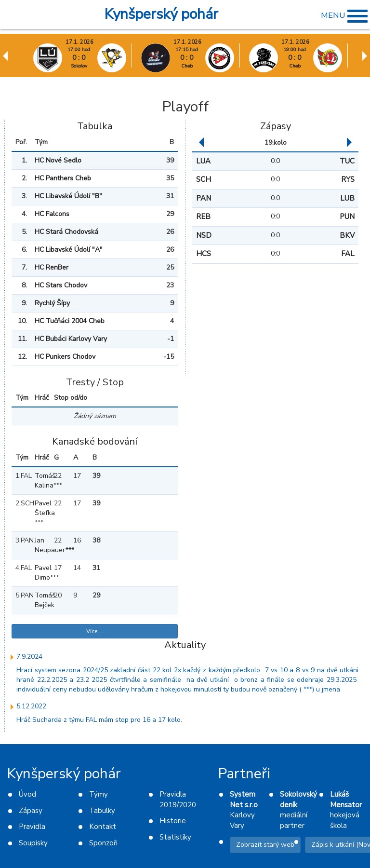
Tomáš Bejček (40, 600)
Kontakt (103, 827)
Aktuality (185, 645)
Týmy (99, 794)
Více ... (95, 631)
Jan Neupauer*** (40, 545)
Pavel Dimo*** (40, 573)
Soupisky (33, 843)
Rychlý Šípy (52, 303)
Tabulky (102, 811)
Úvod (27, 794)
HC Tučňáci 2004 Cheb (70, 321)
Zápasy (276, 126)
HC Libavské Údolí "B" (68, 196)
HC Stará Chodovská (66, 232)
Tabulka (95, 126)
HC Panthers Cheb (63, 178)
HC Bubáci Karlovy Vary (71, 339)
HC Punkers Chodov (65, 357)
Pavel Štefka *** (40, 513)
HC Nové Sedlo (58, 160)
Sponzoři (103, 843)
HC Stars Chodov (61, 285)
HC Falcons (52, 214)
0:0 (275, 161)
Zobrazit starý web (265, 845)
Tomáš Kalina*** (40, 481)
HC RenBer (52, 267)
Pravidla (32, 827)
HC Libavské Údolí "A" (69, 250)
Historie (173, 821)
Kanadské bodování (95, 441)
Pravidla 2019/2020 (178, 799)
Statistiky (175, 837)
